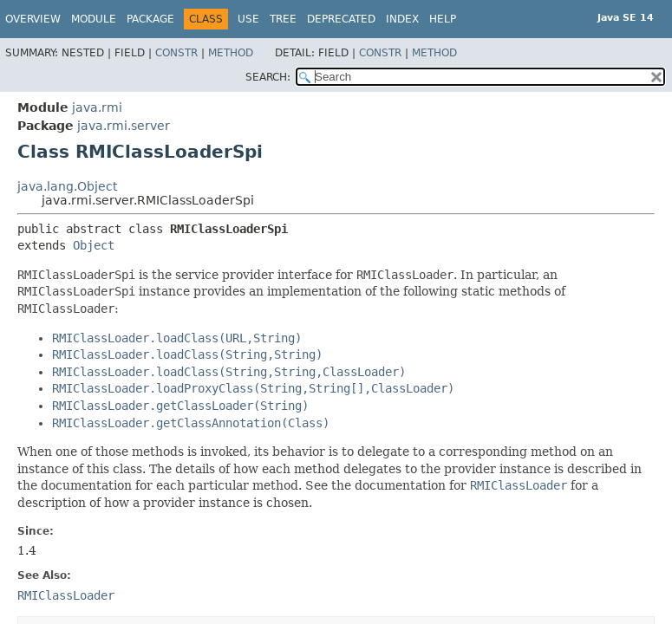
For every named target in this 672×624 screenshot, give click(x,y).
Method (231, 53)
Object (94, 245)
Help (443, 19)
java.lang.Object (67, 186)
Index (402, 19)
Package (150, 19)
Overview (33, 19)
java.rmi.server (124, 126)
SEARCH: (268, 77)
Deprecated (341, 19)
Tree (283, 19)
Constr (176, 53)
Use (248, 19)
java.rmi (97, 107)
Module (94, 19)
